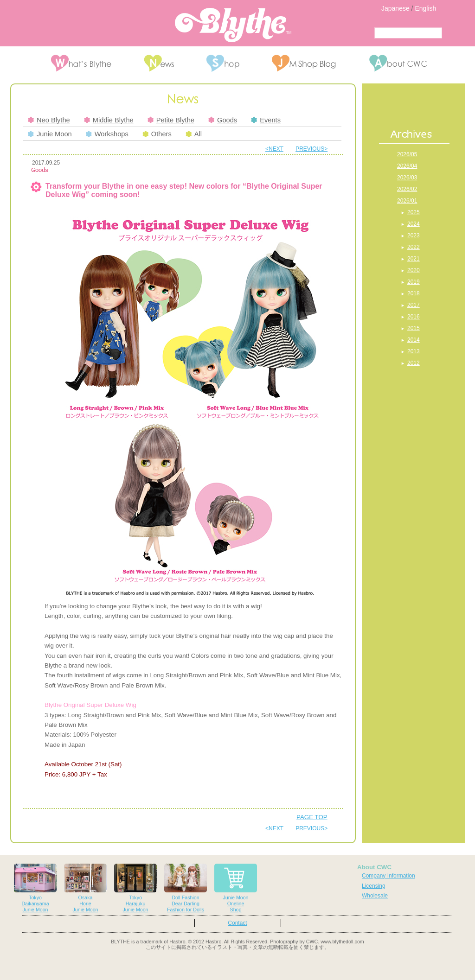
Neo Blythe (49, 120)
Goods (223, 120)
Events (266, 120)
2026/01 (407, 201)
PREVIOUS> (311, 149)
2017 (414, 305)
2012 (414, 363)
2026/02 (407, 189)
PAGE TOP (312, 817)
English (425, 8)
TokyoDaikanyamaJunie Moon (35, 888)
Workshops (107, 134)
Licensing (374, 886)
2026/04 (407, 166)
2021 (414, 259)
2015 (414, 328)
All (194, 134)
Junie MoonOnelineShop (236, 888)
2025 (414, 212)
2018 (414, 293)
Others (157, 134)
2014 (414, 340)
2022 (414, 247)
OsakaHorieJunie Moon (85, 888)
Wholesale (375, 896)
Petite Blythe (171, 120)
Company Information (388, 876)
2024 (414, 224)
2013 (414, 351)
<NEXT (274, 149)
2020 (414, 270)
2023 (414, 235)
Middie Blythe (109, 120)
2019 (414, 282)
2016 (414, 317)
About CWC (374, 867)
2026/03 (407, 178)
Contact (237, 923)
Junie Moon (50, 134)
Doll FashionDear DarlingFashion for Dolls (186, 888)
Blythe (233, 25)
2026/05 (407, 154)
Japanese (395, 8)
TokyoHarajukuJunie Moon (135, 888)
